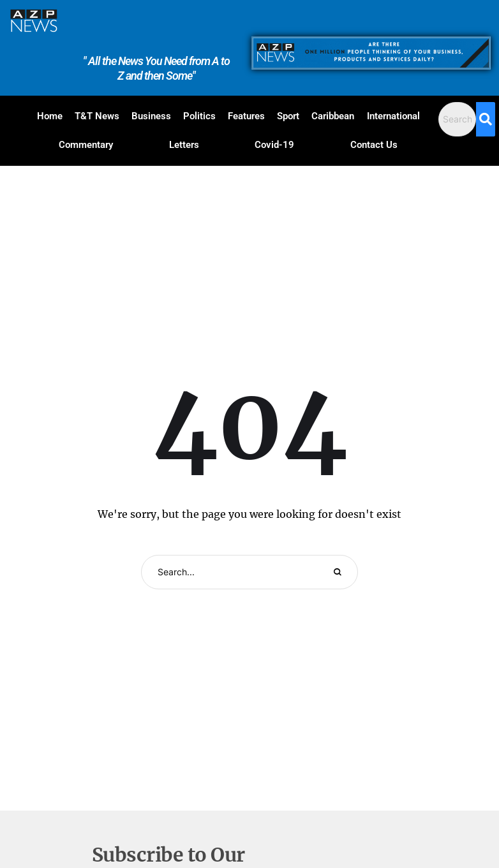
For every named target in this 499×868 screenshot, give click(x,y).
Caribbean (333, 116)
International (393, 116)
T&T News (97, 116)
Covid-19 (274, 145)
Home (50, 116)
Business (151, 116)
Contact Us (374, 145)
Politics (199, 116)
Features (246, 116)
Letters (184, 145)
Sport (288, 116)
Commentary (86, 145)
